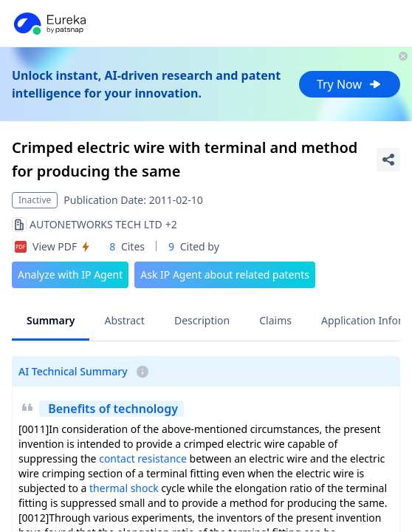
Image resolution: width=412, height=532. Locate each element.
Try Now (350, 84)
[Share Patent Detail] (388, 160)
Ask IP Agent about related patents (225, 274)
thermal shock (124, 488)
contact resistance (143, 458)
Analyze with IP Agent (70, 274)
